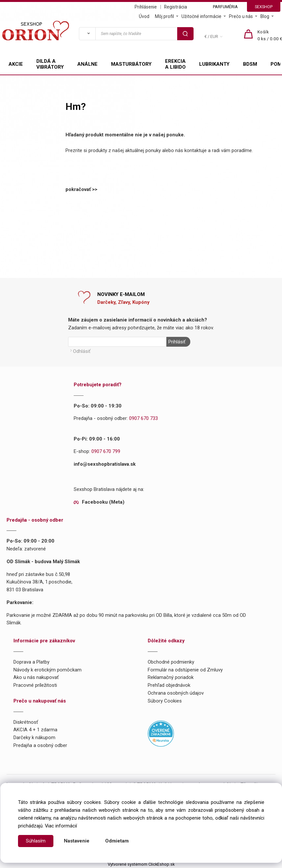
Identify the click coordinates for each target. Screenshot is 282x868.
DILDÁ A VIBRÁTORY (50, 64)
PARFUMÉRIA (225, 7)
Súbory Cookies (165, 701)
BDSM (250, 64)
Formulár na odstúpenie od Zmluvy (185, 669)
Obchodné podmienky (171, 662)
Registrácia (176, 7)
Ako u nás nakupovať (36, 677)
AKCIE (16, 64)
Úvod (144, 16)
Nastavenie (77, 841)
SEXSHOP (264, 7)
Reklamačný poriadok (171, 677)
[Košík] (270, 36)
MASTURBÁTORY (131, 64)
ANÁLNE (87, 64)
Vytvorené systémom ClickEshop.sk (141, 864)
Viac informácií (61, 826)
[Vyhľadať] (87, 34)
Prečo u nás (241, 16)
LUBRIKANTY (214, 64)
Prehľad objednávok (169, 685)
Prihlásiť (177, 342)
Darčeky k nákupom (34, 738)
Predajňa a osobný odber (40, 745)
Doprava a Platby (31, 662)
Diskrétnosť (26, 722)
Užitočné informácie (201, 16)
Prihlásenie (146, 7)
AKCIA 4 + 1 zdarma (35, 730)
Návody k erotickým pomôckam (47, 669)
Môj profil (164, 16)
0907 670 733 (143, 418)
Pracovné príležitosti (35, 685)
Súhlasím (36, 841)
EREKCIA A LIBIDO (175, 64)
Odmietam (117, 841)
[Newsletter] (117, 342)
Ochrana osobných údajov (176, 693)
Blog (265, 16)
